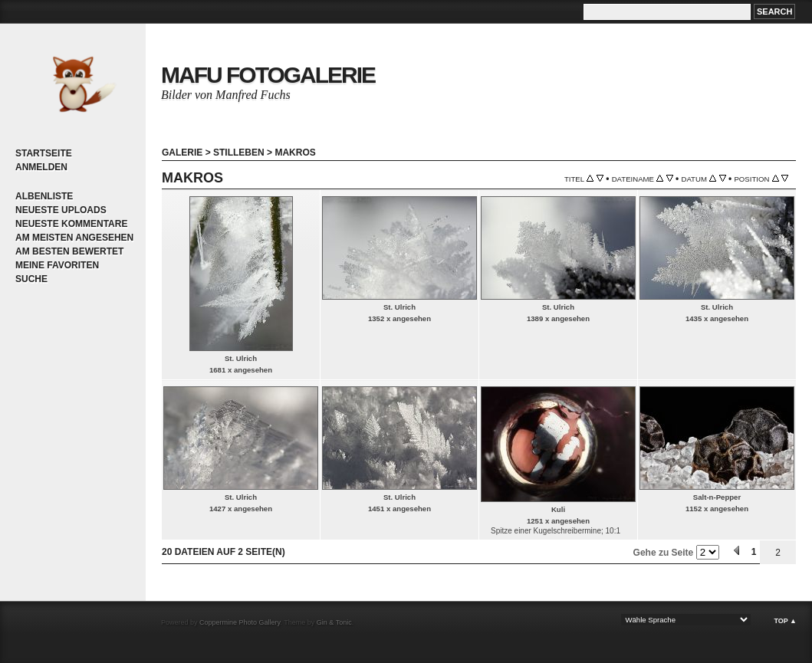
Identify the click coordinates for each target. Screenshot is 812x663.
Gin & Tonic (334, 622)
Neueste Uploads (61, 210)
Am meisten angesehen (74, 238)
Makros (295, 153)
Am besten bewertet (69, 251)
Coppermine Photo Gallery (240, 622)
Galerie (182, 153)
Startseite (44, 153)
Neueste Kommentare (71, 224)
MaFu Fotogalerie (268, 75)
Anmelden (41, 167)
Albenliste (44, 196)
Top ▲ (785, 621)
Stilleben (239, 153)
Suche (31, 279)
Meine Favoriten (57, 265)
